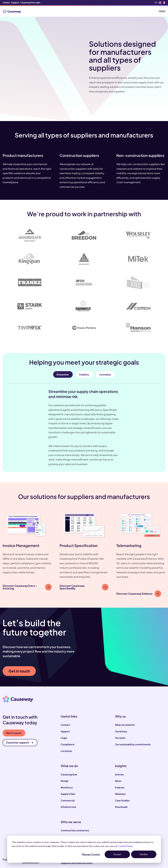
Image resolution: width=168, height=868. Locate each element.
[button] (27, 529)
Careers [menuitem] (6, 3)
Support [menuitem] (15, 3)
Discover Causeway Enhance (138, 568)
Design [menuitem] (65, 755)
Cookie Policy (125, 846)
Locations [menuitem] (66, 725)
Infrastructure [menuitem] (68, 781)
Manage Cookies (91, 854)
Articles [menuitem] (119, 749)
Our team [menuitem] (120, 712)
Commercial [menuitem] (68, 775)
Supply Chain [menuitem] (68, 768)
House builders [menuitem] (69, 824)
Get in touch (19, 645)
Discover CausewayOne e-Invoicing (26, 562)
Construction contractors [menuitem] (75, 805)
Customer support (20, 717)
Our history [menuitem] (121, 706)
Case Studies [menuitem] (122, 775)
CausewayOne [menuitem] (69, 749)
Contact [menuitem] (65, 699)
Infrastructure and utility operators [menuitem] (80, 818)
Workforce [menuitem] (67, 762)
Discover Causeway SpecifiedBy (83, 562)
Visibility (84, 349)
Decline (144, 854)
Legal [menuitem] (64, 712)
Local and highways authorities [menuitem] (78, 811)
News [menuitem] (118, 755)
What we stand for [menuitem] (125, 699)
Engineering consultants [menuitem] (74, 831)
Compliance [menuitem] (68, 719)
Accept (117, 854)
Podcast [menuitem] (120, 762)
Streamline (63, 349)
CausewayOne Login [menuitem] (30, 3)
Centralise (105, 349)
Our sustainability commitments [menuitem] (133, 719)
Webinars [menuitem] (120, 768)
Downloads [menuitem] (121, 781)
